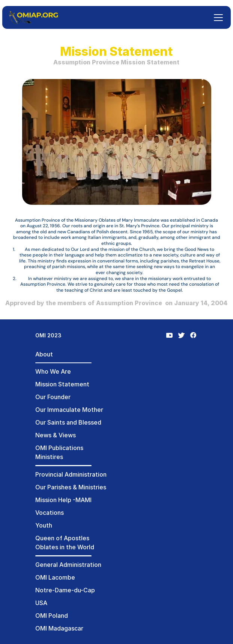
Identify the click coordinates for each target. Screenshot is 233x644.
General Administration (68, 565)
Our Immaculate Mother (69, 410)
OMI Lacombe (55, 577)
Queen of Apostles (62, 538)
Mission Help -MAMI (63, 500)
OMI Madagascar (59, 628)
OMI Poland (52, 616)
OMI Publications (59, 448)
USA (41, 603)
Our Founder (53, 397)
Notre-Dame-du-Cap (65, 590)
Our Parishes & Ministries (71, 487)
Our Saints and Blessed (68, 422)
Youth (44, 525)
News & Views (56, 435)
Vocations (50, 513)
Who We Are (53, 371)
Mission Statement (62, 384)
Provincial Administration (71, 474)
